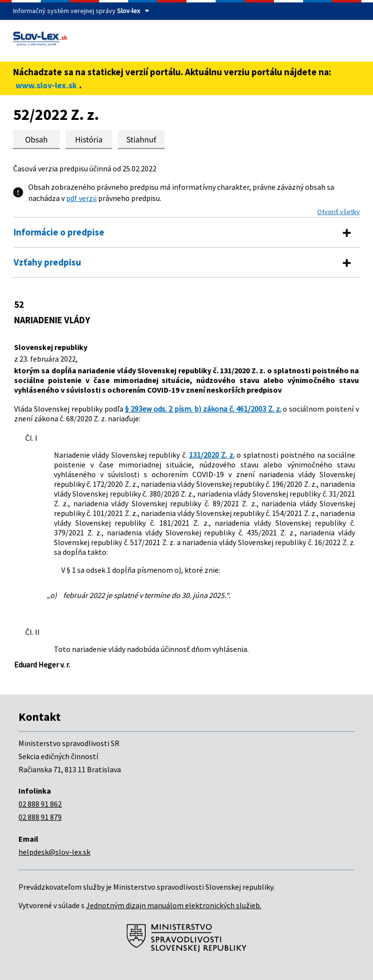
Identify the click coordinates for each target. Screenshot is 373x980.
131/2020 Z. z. (212, 455)
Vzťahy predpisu (47, 262)
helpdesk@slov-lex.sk (54, 852)
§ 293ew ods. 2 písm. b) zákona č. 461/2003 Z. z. (203, 409)
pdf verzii (81, 198)
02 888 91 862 (40, 804)
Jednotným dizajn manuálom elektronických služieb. (174, 905)
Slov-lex (128, 11)
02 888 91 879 (40, 817)
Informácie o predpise (59, 232)
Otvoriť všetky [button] (339, 212)
